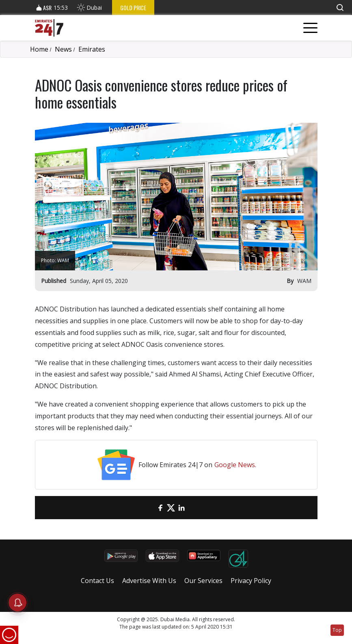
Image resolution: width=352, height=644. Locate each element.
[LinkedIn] (181, 508)
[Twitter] (171, 508)
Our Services (203, 581)
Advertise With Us (149, 581)
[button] (340, 8)
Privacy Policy (251, 581)
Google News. (235, 465)
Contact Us (97, 581)
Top (337, 630)
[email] (150, 508)
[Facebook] (160, 508)
